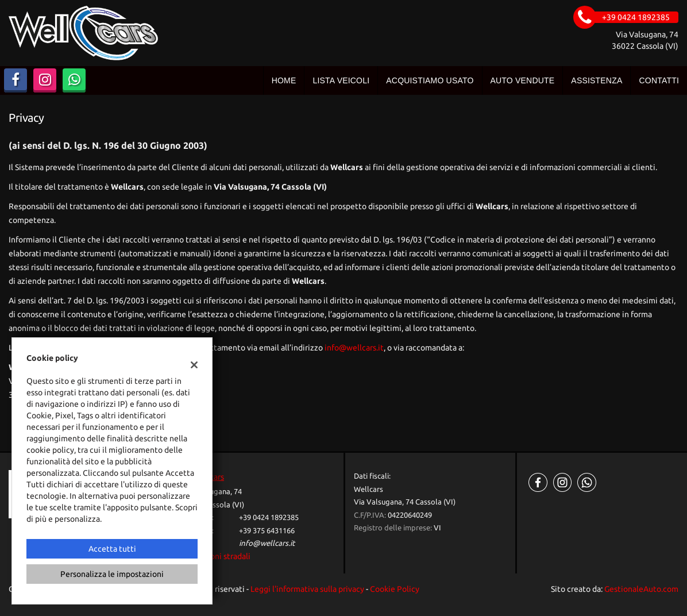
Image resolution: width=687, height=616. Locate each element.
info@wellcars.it (354, 348)
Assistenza (597, 80)
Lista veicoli (341, 80)
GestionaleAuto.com (641, 589)
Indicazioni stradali (216, 556)
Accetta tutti (112, 549)
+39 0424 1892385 (269, 517)
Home (284, 80)
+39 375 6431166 (267, 531)
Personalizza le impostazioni (112, 574)
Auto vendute (523, 80)
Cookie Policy (395, 589)
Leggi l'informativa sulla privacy (307, 589)
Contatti (659, 80)
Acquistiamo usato (430, 80)
